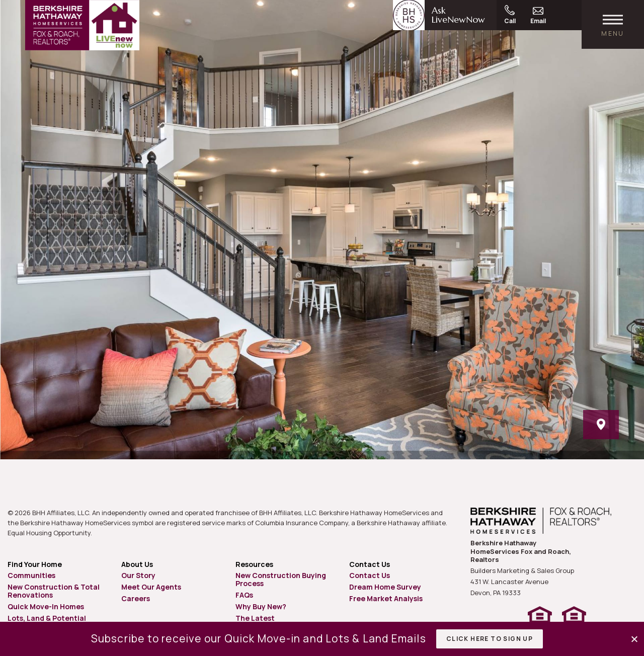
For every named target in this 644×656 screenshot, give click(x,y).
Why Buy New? (261, 606)
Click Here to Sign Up (490, 639)
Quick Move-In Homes (46, 606)
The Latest (255, 618)
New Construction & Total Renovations (54, 591)
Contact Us (370, 575)
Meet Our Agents (151, 587)
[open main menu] (613, 24)
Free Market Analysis (386, 598)
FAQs (244, 595)
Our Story (138, 575)
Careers (136, 598)
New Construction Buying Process (281, 579)
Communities (31, 575)
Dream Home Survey (385, 587)
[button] (635, 639)
